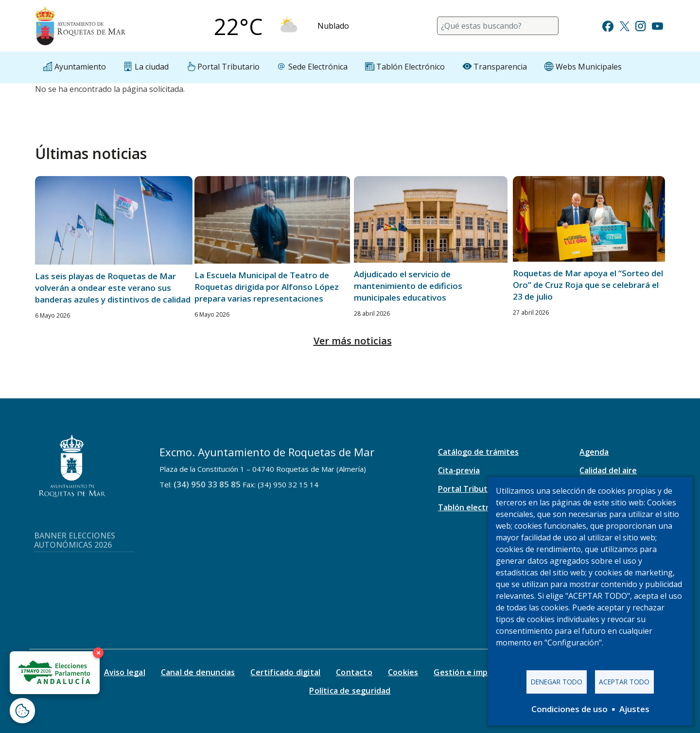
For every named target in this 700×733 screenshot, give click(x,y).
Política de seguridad (350, 691)
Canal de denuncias (198, 672)
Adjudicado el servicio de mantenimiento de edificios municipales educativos (408, 286)
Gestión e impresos (471, 672)
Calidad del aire (608, 470)
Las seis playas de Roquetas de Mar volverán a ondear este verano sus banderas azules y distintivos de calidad (113, 288)
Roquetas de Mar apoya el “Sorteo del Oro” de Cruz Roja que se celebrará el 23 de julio (588, 285)
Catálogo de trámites (478, 452)
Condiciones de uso (569, 709)
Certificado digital (285, 672)
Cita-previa (459, 470)
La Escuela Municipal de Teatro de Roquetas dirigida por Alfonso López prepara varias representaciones (267, 287)
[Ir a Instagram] (640, 25)
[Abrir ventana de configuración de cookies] (22, 711)
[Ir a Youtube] (657, 25)
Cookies (403, 672)
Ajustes (634, 709)
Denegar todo (557, 682)
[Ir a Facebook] (608, 25)
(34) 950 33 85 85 (207, 484)
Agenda (594, 452)
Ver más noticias (353, 341)
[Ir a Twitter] (625, 25)
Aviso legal (125, 672)
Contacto (354, 672)
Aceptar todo (624, 682)
